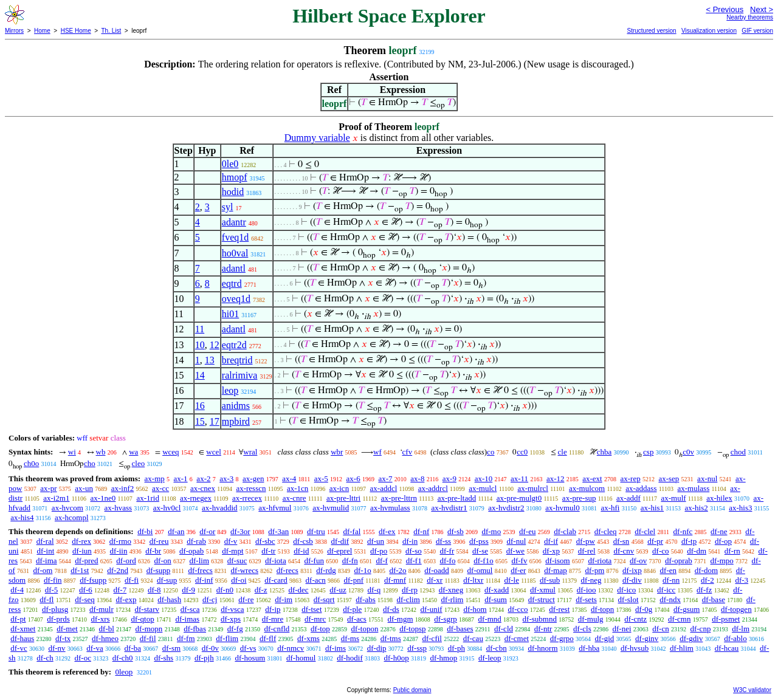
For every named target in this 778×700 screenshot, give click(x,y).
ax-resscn (251, 488)
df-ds (391, 609)
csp (648, 452)
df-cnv (624, 551)
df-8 (154, 590)
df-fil (148, 638)
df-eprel (339, 551)
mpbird (236, 421)
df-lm (741, 629)
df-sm (171, 648)
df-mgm (401, 619)
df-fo (447, 561)
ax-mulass (693, 488)
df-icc (666, 590)
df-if (551, 541)
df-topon (365, 629)
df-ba (133, 648)
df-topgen (736, 609)
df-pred (86, 561)
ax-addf (628, 498)
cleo (139, 463)
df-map (556, 570)
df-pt (18, 619)
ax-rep (630, 479)
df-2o (398, 570)
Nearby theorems (750, 17)
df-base (714, 599)
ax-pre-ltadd (457, 498)
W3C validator (752, 690)
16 (200, 406)
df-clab (565, 531)
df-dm (697, 551)
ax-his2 (697, 508)
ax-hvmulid (331, 508)
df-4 (17, 590)
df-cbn (497, 648)
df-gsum (687, 609)
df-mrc (315, 619)
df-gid (605, 638)
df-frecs (200, 570)
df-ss (443, 541)
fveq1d (235, 237)
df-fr (447, 551)
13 (210, 360)
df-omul (480, 570)
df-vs (248, 648)
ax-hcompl (72, 517)
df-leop (490, 658)
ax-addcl (384, 488)
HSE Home (76, 31)
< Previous (725, 9)
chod (738, 452)
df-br (153, 551)
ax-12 (556, 479)
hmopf (235, 177)
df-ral (45, 541)
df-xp (551, 551)
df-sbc (265, 541)
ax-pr (48, 488)
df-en (668, 570)
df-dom (706, 570)
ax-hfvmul (275, 508)
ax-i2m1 (56, 498)
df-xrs (101, 619)
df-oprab (679, 561)
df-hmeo (105, 638)
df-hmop (443, 658)
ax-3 (226, 479)
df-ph (456, 648)
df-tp (689, 541)
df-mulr (102, 609)
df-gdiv (691, 638)
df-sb (456, 531)
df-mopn (149, 629)
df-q (374, 590)
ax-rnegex (196, 498)
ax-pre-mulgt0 (519, 498)
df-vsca (232, 609)
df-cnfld (277, 629)
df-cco (518, 609)
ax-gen (253, 479)
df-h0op (397, 658)
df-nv (57, 648)
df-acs (357, 619)
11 (200, 329)
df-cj (210, 599)
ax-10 (484, 479)
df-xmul (543, 590)
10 (200, 345)
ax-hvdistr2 (506, 508)
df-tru (316, 531)
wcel (214, 452)
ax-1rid (148, 498)
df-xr (435, 580)
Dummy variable (317, 138)
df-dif (340, 541)
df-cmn (680, 619)
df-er (518, 570)
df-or (207, 531)
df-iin (119, 551)
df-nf (421, 531)
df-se (480, 551)
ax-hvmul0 (562, 508)
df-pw (586, 541)
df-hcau (727, 648)
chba (604, 452)
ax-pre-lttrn (399, 498)
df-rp (410, 590)
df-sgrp (446, 619)
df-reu (159, 541)
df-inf (204, 580)
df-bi (145, 531)
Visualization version (709, 31)
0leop (124, 672)
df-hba (589, 648)
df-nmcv (291, 648)
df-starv (147, 609)
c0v (688, 452)
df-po (379, 551)
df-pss (479, 541)
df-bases (460, 629)
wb (101, 452)
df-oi (239, 580)
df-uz (338, 590)
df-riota (600, 561)
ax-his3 (740, 508)
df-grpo (562, 638)
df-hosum (250, 658)
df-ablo (735, 638)
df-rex (81, 541)
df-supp (159, 570)
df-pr (655, 541)
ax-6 (353, 479)
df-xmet (23, 629)
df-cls (582, 629)
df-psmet (726, 619)
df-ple (352, 609)
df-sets (586, 599)
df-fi (132, 580)
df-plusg (55, 609)
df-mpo (722, 561)
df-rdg (326, 570)
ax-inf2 (123, 488)
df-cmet (517, 638)
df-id (301, 551)
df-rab (196, 541)
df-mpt (232, 551)
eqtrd (232, 283)
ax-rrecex (247, 498)
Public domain (412, 690)
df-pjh (204, 658)
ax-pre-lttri (343, 498)
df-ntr (543, 629)
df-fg (235, 629)
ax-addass (641, 488)
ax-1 (181, 479)
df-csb (303, 541)
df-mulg (591, 619)
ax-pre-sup (579, 498)
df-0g (644, 609)
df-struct (542, 599)
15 (200, 421)
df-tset (312, 609)
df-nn (671, 580)
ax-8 (417, 479)
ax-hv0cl (167, 508)
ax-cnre (294, 498)
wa (133, 452)
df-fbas (195, 629)
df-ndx (670, 599)
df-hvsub (635, 648)
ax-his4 (22, 517)
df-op (723, 541)
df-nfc (683, 531)
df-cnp (700, 629)
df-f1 (414, 561)
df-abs (366, 599)
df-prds (58, 619)
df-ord (126, 561)
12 (215, 345)
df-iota (276, 561)
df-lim (200, 561)
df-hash (169, 599)
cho (90, 463)
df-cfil (432, 638)
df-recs (287, 570)
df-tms (391, 638)
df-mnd (490, 619)
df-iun (82, 551)
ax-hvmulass (390, 508)
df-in (410, 541)
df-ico (626, 590)
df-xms (308, 638)
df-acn (316, 580)
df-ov (638, 561)
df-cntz (635, 619)
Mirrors (14, 31)
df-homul (301, 658)
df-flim (227, 638)
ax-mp (155, 479)
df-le (511, 580)
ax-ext (592, 479)
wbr (337, 452)
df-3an (278, 531)
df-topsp (412, 629)
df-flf (268, 638)
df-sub (550, 580)
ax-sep (669, 479)
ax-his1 (652, 508)
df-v (231, 541)
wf (377, 452)
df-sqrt (324, 599)
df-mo (491, 531)
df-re (246, 599)
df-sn (621, 541)
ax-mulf (673, 498)
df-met (67, 629)
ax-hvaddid (219, 508)
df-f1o (484, 561)
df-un (376, 541)
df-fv (519, 561)
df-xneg (451, 590)
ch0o (31, 463)
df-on (163, 561)
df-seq (85, 599)
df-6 (86, 590)
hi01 (230, 314)
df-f (382, 561)
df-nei (621, 629)
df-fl (46, 599)
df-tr (268, 551)
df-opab (191, 551)
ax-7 (385, 479)
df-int (45, 551)
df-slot (628, 599)
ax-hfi (610, 508)
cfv (408, 452)
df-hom (475, 609)
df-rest (559, 609)
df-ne (719, 531)
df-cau (473, 638)
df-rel (587, 551)
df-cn (660, 629)
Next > (762, 9)
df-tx (63, 638)
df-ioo (587, 590)
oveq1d (236, 299)
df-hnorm (542, 648)
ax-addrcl (433, 488)
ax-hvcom (67, 508)
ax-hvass (119, 508)
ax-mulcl (483, 488)
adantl (234, 268)
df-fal (352, 531)
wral (250, 452)
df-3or (240, 531)
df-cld (504, 629)
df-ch (45, 658)
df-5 (52, 590)
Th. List (112, 31)
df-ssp (417, 648)
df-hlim (682, 648)
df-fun (314, 561)
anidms (236, 406)
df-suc (237, 561)
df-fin (53, 580)
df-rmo (120, 541)
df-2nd (118, 570)
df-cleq (606, 531)
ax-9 (449, 479)
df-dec (298, 590)
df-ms (350, 638)
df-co (660, 551)
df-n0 (225, 590)
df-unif (432, 609)
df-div (632, 580)
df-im (284, 599)
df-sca (190, 609)
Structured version (651, 31)
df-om (43, 570)
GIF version (757, 31)
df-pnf (354, 580)
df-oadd (436, 570)
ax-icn (339, 488)
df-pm (595, 570)
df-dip (377, 648)
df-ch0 (123, 658)
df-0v (210, 648)
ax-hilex (719, 498)
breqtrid (237, 360)
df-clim (408, 599)
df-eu (527, 531)
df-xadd (497, 590)
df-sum (496, 599)
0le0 (230, 164)
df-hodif (350, 658)
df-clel (645, 531)
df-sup (167, 580)
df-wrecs (245, 570)
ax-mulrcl (533, 488)
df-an (176, 531)
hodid (233, 192)
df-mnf (395, 580)
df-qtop (142, 619)
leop (230, 390)
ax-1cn (298, 488)
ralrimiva (240, 375)
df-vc (19, 648)
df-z (261, 590)
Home (42, 31)
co (491, 452)
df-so (414, 551)
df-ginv (647, 638)
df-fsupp (93, 580)
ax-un (84, 488)
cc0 (522, 452)
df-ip (273, 609)
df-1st (80, 570)
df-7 (120, 590)
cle (563, 452)
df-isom (557, 561)
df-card (276, 580)
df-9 (188, 590)
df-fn (350, 561)
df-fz (704, 590)
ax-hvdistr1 (449, 508)
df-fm (186, 638)
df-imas (187, 619)
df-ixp (632, 570)
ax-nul (707, 479)
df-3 (742, 580)
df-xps (231, 619)
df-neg (591, 580)
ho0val (235, 253)
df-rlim (453, 599)
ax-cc (160, 488)
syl (228, 207)
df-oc (83, 658)
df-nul (516, 541)
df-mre (273, 619)
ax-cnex (203, 488)
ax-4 (289, 479)
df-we (515, 551)
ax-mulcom (587, 488)
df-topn (602, 609)
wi (72, 452)
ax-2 (203, 479)
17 (215, 421)
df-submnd (540, 619)
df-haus (22, 638)
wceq (170, 452)
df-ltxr (473, 580)
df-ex (387, 531)
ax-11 (519, 479)
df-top (320, 629)
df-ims (336, 648)
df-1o (363, 570)
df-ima (46, 561)
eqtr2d (234, 345)
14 (200, 375)
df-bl (107, 629)
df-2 (707, 580)
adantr (234, 222)
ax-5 (321, 479)
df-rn (732, 551)
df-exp (126, 599)
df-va (95, 648)
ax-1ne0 (103, 498)
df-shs (164, 658)
